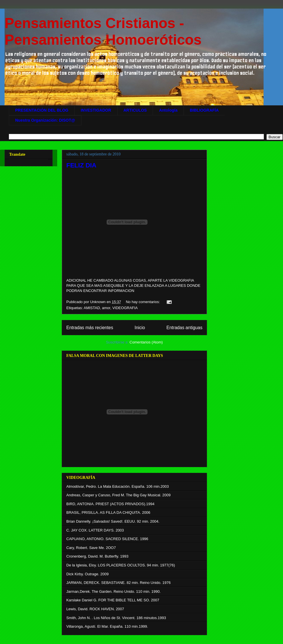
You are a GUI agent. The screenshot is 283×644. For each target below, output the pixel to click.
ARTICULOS (135, 110)
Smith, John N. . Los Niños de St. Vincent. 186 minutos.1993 (116, 618)
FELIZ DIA (81, 165)
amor (106, 308)
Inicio (140, 328)
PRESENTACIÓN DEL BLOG (42, 110)
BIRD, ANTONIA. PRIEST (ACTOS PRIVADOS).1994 (110, 504)
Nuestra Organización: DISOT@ (45, 120)
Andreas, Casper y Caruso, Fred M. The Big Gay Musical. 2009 (118, 495)
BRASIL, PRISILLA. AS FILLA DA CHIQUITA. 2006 (108, 512)
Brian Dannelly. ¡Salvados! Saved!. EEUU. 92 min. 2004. (113, 521)
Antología (168, 110)
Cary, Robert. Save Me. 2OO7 (91, 548)
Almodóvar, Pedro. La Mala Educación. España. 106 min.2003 (117, 486)
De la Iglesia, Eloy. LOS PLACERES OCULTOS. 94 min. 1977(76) (121, 565)
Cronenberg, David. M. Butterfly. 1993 (97, 556)
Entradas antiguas (184, 328)
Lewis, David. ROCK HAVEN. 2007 (95, 609)
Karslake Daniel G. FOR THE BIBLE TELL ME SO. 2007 (113, 600)
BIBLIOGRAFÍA (204, 110)
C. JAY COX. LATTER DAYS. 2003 (95, 530)
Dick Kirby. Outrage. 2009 (87, 574)
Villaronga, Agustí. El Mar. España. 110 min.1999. (107, 626)
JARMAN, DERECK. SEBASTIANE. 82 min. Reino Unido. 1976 (118, 583)
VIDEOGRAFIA (125, 308)
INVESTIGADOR (96, 110)
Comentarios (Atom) (146, 342)
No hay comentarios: (143, 302)
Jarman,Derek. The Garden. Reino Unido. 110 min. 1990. (113, 591)
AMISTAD (92, 308)
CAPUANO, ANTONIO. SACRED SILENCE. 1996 (107, 539)
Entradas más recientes (90, 328)
